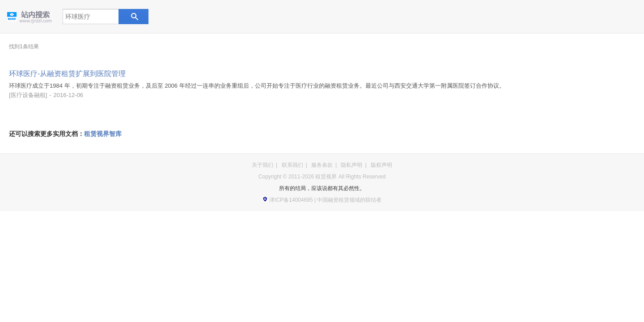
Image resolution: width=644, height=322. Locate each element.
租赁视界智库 (103, 134)
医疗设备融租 (28, 95)
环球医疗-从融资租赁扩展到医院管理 (67, 74)
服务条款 (322, 165)
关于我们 (263, 165)
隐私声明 (352, 165)
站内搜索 (133, 17)
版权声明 (381, 165)
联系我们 (292, 165)
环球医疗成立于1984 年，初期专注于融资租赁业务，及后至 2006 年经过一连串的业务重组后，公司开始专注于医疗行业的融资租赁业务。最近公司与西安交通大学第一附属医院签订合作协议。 (257, 86)
